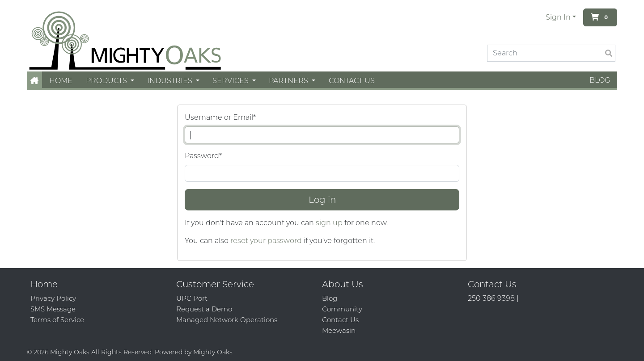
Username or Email (220, 117)
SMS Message (53, 309)
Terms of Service (57, 320)
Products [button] (107, 81)
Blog (600, 80)
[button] (34, 81)
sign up (329, 223)
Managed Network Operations (227, 320)
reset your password (266, 241)
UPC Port (192, 298)
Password (203, 156)
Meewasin (339, 330)
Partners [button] (289, 81)
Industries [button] (171, 81)
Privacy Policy (53, 298)
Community (342, 309)
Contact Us (352, 81)
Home (61, 81)
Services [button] (231, 81)
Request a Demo (204, 309)
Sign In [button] (558, 17)
